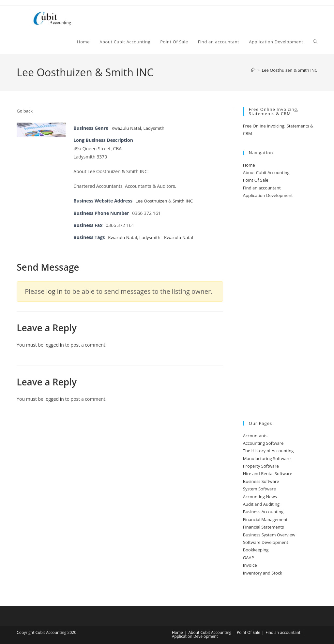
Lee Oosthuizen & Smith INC (289, 70)
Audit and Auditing (261, 504)
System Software (259, 489)
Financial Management (265, 519)
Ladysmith (155, 128)
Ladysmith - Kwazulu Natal (169, 237)
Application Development (268, 195)
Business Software (261, 481)
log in (54, 291)
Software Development (266, 542)
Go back (25, 111)
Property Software (261, 466)
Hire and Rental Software (268, 473)
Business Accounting (263, 512)
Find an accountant (262, 188)
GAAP (249, 558)
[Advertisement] (280, 310)
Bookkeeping (256, 550)
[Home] (253, 70)
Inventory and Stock (263, 573)
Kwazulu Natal (123, 237)
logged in (54, 345)
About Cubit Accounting (266, 172)
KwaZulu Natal (127, 128)
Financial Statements (264, 527)
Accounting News (260, 497)
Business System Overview (269, 535)
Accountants (255, 436)
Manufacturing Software (267, 458)
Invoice (250, 565)
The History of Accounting (268, 451)
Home (249, 165)
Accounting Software (263, 443)
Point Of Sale (256, 180)
